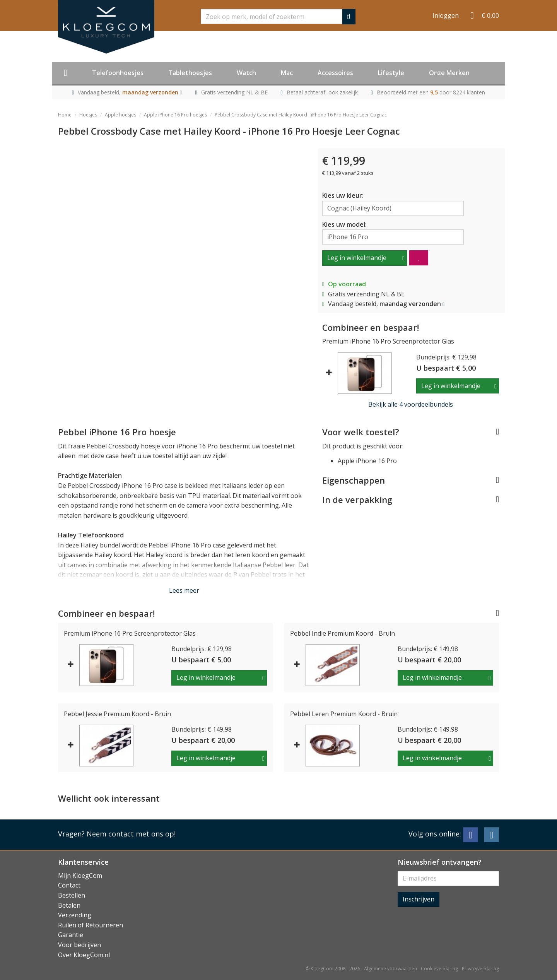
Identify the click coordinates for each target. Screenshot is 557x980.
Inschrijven (419, 899)
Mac (287, 73)
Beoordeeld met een (431, 92)
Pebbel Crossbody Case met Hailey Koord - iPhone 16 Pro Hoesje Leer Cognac (301, 115)
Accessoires (335, 73)
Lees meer (184, 590)
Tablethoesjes (190, 73)
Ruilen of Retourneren (91, 925)
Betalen (69, 905)
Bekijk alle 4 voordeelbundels (411, 404)
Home (65, 115)
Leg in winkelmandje (357, 258)
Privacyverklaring (480, 969)
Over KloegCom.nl (84, 955)
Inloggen (446, 15)
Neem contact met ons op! (131, 834)
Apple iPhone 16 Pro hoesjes (175, 115)
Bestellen (72, 895)
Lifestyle (391, 73)
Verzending (75, 915)
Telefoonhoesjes (118, 73)
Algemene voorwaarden (390, 969)
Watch (246, 73)
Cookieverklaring (439, 969)
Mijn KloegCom (80, 876)
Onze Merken (449, 73)
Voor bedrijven (79, 945)
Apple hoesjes (120, 115)
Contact (69, 885)
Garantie (71, 935)
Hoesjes (88, 115)
